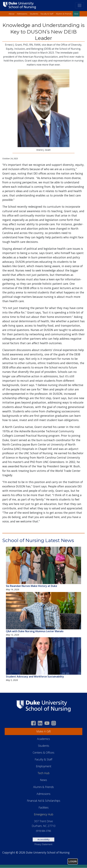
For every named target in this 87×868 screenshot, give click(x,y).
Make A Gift (44, 731)
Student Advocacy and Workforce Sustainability (35, 677)
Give (76, 14)
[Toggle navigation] (80, 5)
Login (73, 861)
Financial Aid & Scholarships (44, 801)
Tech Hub (44, 773)
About (12, 14)
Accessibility (43, 839)
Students (34, 14)
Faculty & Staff (47, 14)
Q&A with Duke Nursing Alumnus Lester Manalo (35, 631)
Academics (43, 739)
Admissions (22, 14)
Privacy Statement (43, 844)
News (43, 780)
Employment (44, 766)
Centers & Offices (43, 752)
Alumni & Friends (64, 14)
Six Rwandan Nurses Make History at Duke (32, 586)
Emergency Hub (44, 814)
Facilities (44, 807)
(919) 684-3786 (43, 831)
